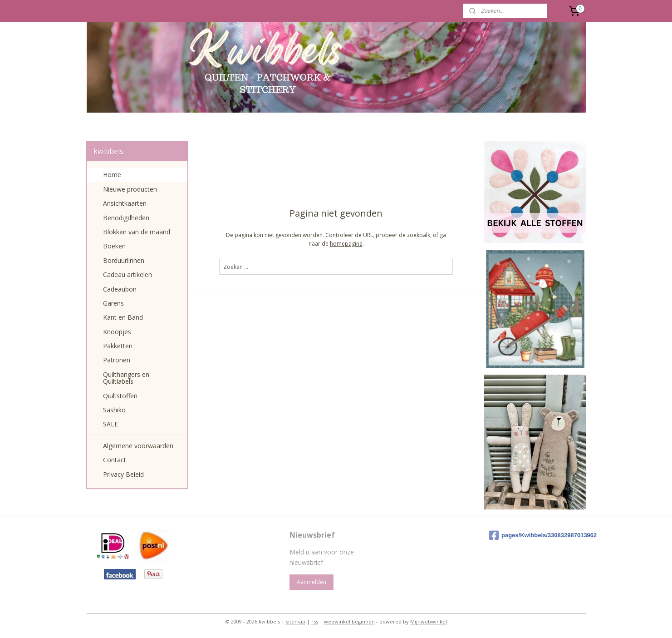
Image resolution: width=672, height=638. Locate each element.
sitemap (296, 621)
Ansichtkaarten (125, 203)
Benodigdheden (126, 218)
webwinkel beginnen (349, 621)
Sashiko (114, 410)
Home (112, 175)
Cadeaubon (120, 289)
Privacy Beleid (123, 474)
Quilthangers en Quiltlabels (126, 378)
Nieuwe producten (130, 189)
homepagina (346, 244)
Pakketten (118, 346)
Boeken (114, 246)
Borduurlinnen (124, 260)
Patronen (117, 360)
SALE (110, 424)
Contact (115, 460)
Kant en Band (123, 317)
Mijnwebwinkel (429, 621)
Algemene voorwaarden (138, 446)
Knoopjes (117, 332)
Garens (113, 303)
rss (315, 621)
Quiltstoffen (120, 396)
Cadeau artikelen (128, 274)
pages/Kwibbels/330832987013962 (536, 535)
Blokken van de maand (137, 232)
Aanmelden (311, 582)
